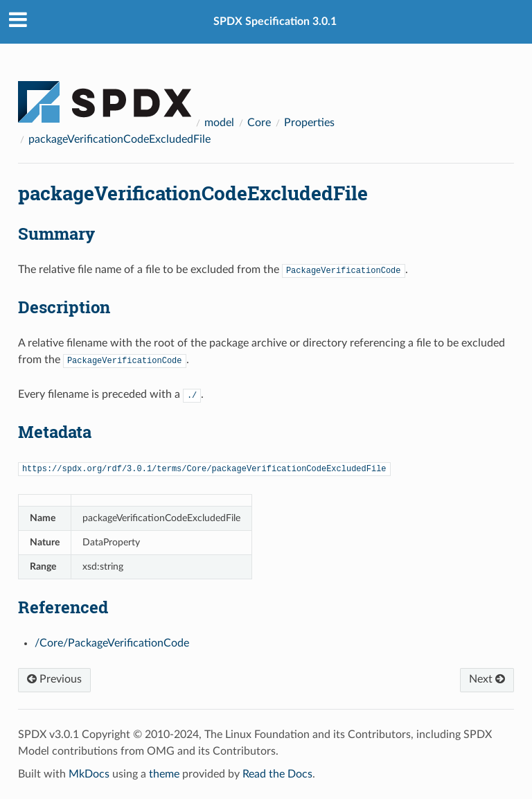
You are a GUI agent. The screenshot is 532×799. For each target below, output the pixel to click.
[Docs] (105, 96)
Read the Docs (277, 774)
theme (164, 774)
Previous (54, 679)
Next (487, 679)
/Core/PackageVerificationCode (112, 643)
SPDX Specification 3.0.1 (275, 21)
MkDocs (89, 774)
